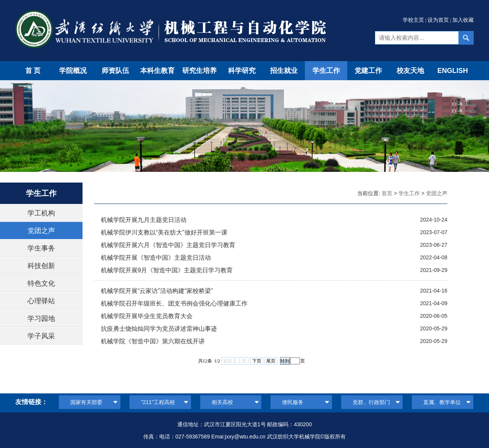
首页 (34, 71)
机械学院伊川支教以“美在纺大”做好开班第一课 (164, 232)
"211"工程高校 (158, 402)
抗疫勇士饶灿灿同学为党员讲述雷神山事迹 (159, 329)
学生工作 (326, 71)
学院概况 (73, 71)
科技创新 (41, 266)
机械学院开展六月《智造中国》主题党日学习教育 (168, 245)
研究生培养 (199, 71)
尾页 (271, 361)
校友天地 (410, 71)
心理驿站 (41, 301)
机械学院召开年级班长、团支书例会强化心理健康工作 (174, 303)
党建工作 (368, 71)
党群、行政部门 (371, 402)
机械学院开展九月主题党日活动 (144, 220)
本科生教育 (157, 71)
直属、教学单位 (442, 402)
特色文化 (41, 283)
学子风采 (41, 336)
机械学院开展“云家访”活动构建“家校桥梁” (157, 291)
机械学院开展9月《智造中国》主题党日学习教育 (167, 270)
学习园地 (41, 319)
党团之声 (41, 231)
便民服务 (293, 402)
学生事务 (41, 248)
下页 (257, 361)
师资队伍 (115, 71)
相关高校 (222, 402)
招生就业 (284, 71)
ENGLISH (453, 71)
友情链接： (32, 402)
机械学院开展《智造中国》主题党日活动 (156, 258)
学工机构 (41, 213)
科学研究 (242, 71)
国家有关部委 (86, 402)
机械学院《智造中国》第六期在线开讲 (153, 341)
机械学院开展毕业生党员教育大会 (147, 316)
